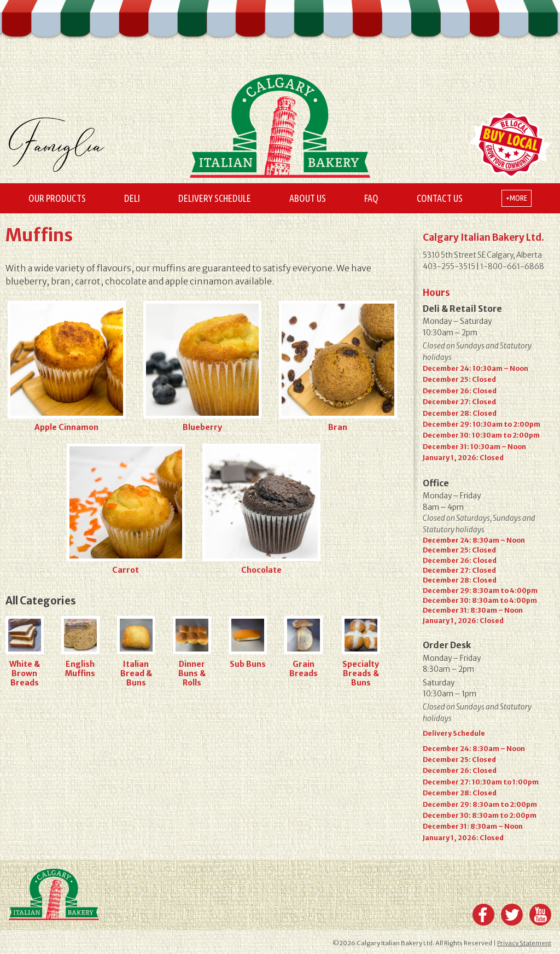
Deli (132, 198)
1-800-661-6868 (512, 267)
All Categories (41, 601)
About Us (308, 198)
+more (517, 198)
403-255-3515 (449, 267)
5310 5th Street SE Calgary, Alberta (482, 255)
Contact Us (440, 198)
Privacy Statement (524, 943)
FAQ (371, 198)
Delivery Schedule (215, 198)
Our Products (57, 198)
